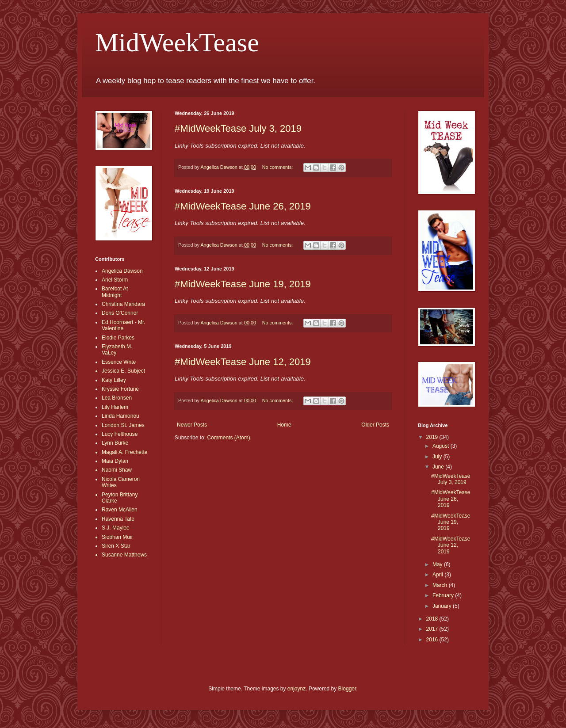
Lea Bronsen (117, 398)
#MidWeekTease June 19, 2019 (243, 284)
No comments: (278, 167)
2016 (433, 640)
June (439, 467)
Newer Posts (192, 425)
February (444, 595)
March (441, 585)
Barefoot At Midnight (115, 292)
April (438, 575)
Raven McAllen (120, 510)
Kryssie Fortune (120, 389)
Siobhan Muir (117, 537)
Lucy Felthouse (120, 434)
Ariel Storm (115, 280)
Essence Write (119, 362)
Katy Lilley (114, 380)
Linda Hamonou (120, 416)
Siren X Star (116, 546)
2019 (433, 437)
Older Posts (375, 425)
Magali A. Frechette (124, 452)
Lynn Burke (115, 443)
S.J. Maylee (116, 528)
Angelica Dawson (122, 271)
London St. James (123, 425)
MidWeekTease (177, 42)
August (442, 446)
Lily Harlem (115, 407)
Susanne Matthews (124, 555)
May (438, 564)
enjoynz (296, 689)
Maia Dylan (115, 461)
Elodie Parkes (118, 338)
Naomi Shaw (117, 470)
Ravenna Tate (118, 519)
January (443, 606)
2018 (433, 619)
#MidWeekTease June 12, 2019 (243, 362)
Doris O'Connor (120, 313)
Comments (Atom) (228, 438)
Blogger (347, 689)
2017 (433, 629)
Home (284, 425)
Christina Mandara (123, 304)
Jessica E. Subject (123, 371)
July (438, 457)
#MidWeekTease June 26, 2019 (243, 206)
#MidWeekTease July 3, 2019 (238, 128)
